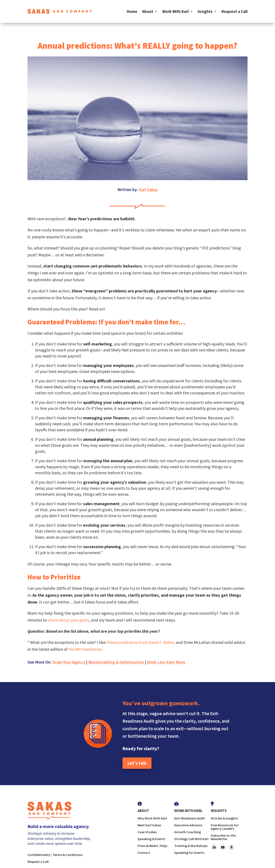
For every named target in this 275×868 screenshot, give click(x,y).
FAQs (164, 846)
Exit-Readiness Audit (190, 818)
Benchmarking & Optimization (116, 662)
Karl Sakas (148, 189)
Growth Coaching (188, 832)
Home (132, 11)
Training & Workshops (191, 846)
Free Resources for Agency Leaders (225, 827)
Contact (144, 853)
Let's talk (137, 763)
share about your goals (69, 620)
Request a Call (235, 11)
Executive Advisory (188, 825)
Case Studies (147, 832)
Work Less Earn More (166, 662)
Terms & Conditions (68, 855)
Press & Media (148, 846)
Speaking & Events (151, 839)
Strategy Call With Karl (191, 839)
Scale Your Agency (69, 662)
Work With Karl (175, 11)
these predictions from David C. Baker (140, 642)
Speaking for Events (189, 853)
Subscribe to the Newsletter (223, 837)
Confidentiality (39, 855)
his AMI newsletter (85, 649)
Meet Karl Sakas (149, 825)
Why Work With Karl (152, 818)
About (148, 11)
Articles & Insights (224, 818)
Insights (205, 11)
